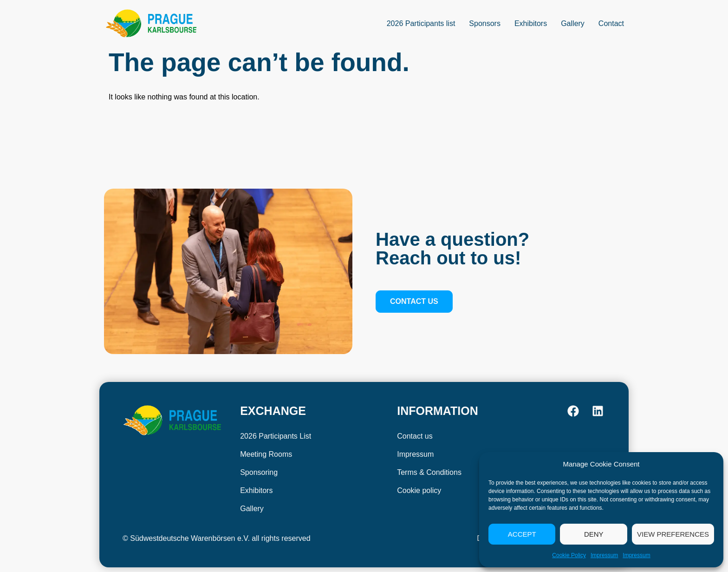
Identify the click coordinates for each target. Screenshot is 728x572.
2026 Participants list (421, 23)
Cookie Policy (569, 555)
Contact (611, 23)
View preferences (673, 534)
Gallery (573, 23)
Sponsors (485, 23)
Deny (594, 534)
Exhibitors (531, 23)
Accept (522, 534)
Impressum (604, 555)
